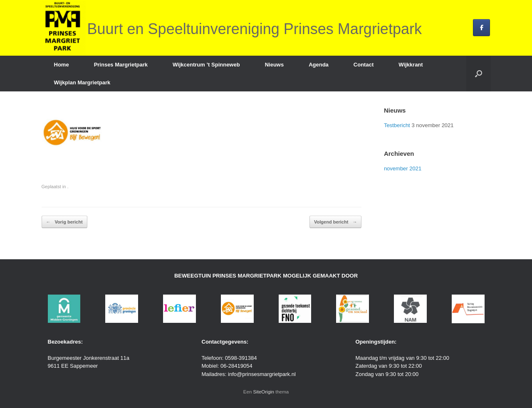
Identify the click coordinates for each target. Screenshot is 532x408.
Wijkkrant (411, 65)
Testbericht (397, 125)
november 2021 (403, 168)
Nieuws (275, 65)
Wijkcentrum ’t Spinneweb (206, 65)
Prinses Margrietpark (121, 65)
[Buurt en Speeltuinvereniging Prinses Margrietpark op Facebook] (481, 28)
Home (62, 65)
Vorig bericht (64, 222)
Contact (364, 65)
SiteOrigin (264, 392)
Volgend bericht (335, 222)
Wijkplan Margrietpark (82, 82)
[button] (479, 74)
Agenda (319, 65)
